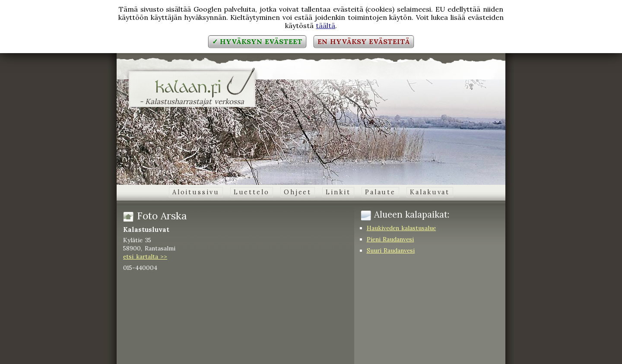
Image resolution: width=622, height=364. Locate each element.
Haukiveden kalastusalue (401, 228)
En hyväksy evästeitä (364, 41)
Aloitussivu (196, 192)
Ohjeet (298, 192)
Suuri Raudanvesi (391, 250)
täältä (325, 25)
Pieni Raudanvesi (390, 239)
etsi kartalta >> (145, 256)
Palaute (380, 192)
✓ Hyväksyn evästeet (257, 41)
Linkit (338, 192)
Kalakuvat (430, 192)
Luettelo (252, 192)
